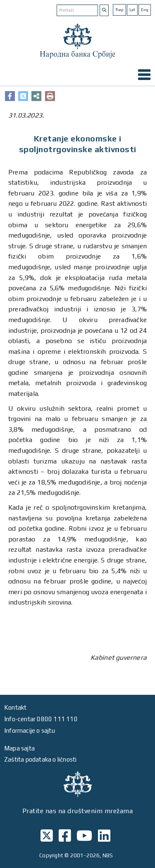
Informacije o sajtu (30, 730)
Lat (132, 10)
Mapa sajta (19, 748)
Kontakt (15, 707)
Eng (145, 10)
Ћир (119, 10)
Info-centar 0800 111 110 (41, 719)
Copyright (51, 855)
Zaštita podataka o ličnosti (40, 759)
